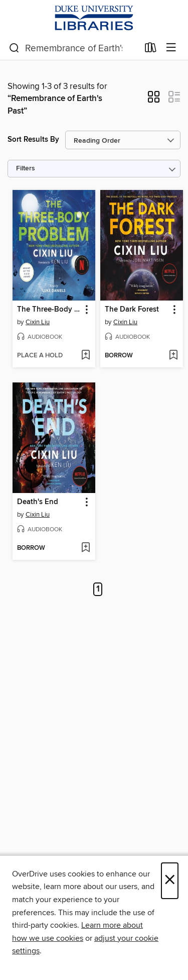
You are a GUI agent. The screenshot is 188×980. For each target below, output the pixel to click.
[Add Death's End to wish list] (85, 548)
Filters (26, 169)
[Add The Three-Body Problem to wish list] (85, 356)
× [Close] (170, 881)
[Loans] (151, 50)
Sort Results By (33, 139)
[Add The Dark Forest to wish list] (173, 356)
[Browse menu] (171, 48)
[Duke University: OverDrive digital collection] (94, 18)
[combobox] (74, 48)
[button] (154, 100)
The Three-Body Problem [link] (49, 310)
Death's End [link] (38, 502)
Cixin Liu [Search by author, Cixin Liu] (38, 322)
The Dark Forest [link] (132, 310)
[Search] (14, 48)
